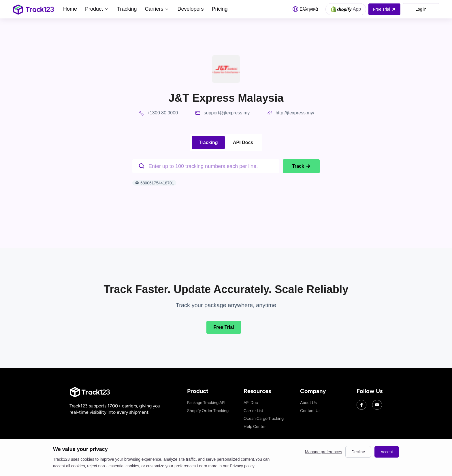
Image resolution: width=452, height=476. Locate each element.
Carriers (157, 9)
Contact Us (310, 411)
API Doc (251, 403)
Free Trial (224, 327)
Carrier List (253, 411)
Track (301, 166)
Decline (358, 452)
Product (97, 9)
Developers (190, 9)
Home (70, 9)
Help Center (255, 427)
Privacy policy (242, 466)
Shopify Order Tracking (208, 411)
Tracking (127, 9)
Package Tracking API (206, 403)
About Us (308, 403)
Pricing (220, 9)
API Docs (243, 142)
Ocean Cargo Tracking (264, 419)
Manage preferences (323, 452)
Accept (387, 452)
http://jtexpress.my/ (295, 113)
